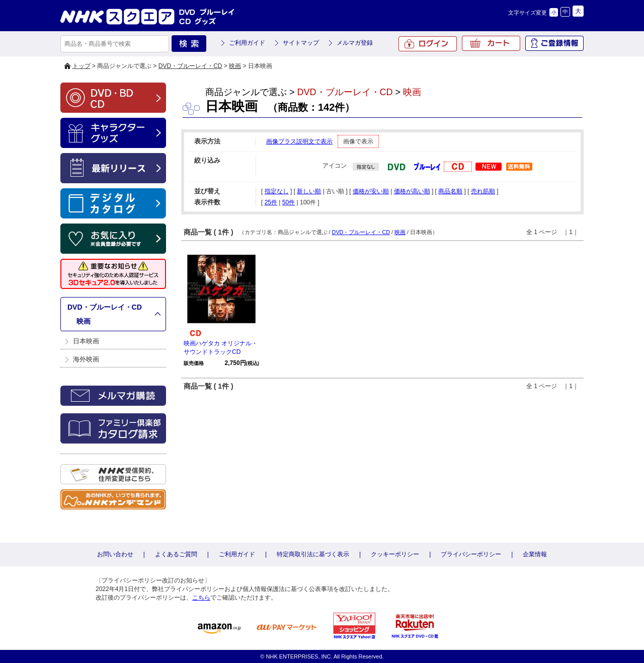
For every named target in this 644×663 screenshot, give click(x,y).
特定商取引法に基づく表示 (313, 554)
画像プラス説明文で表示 (299, 141)
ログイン (428, 44)
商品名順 (450, 191)
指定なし (277, 191)
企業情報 (535, 554)
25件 (271, 202)
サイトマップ (301, 43)
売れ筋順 (483, 191)
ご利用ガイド (247, 43)
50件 (289, 202)
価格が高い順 (412, 191)
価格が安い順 (371, 191)
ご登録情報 (554, 43)
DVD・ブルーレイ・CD (190, 66)
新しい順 (309, 191)
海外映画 (86, 359)
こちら (201, 598)
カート (491, 43)
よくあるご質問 (176, 554)
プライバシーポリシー (471, 554)
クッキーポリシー (395, 554)
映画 (235, 66)
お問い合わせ (115, 554)
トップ (82, 66)
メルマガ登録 (355, 43)
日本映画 (86, 341)
